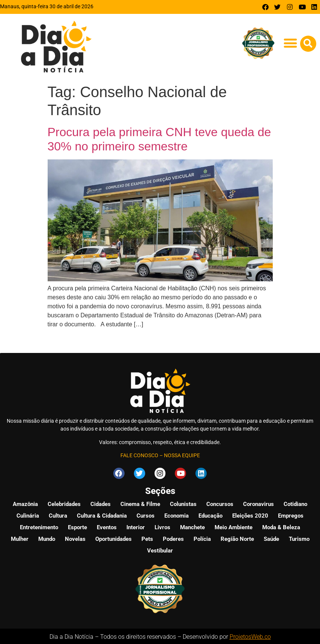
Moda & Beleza (281, 526)
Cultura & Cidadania (102, 515)
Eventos (107, 526)
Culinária (28, 515)
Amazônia (25, 503)
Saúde (271, 538)
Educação (210, 515)
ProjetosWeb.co (250, 636)
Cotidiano (295, 503)
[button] (291, 43)
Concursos (220, 503)
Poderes (173, 538)
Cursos (146, 515)
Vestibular (160, 549)
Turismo (299, 538)
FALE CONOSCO (139, 455)
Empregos (291, 515)
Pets (147, 538)
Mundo (47, 538)
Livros (162, 526)
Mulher (20, 538)
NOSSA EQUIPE (182, 455)
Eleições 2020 (250, 515)
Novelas (75, 538)
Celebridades (64, 503)
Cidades (101, 503)
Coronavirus (258, 503)
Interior (136, 526)
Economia (177, 515)
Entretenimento (39, 526)
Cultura (58, 515)
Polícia (202, 538)
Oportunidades (113, 538)
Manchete (192, 526)
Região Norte (237, 538)
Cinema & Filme (140, 503)
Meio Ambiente (234, 526)
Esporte (77, 526)
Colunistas (183, 503)
